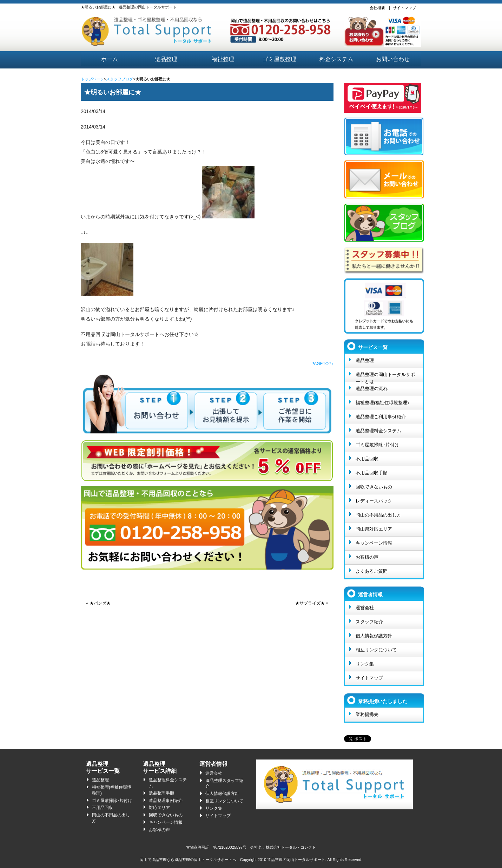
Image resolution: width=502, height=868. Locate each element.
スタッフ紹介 (369, 622)
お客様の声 (367, 557)
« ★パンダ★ (98, 603)
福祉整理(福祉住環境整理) (382, 403)
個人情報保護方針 (374, 636)
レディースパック (374, 501)
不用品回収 (367, 459)
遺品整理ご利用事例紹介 (381, 417)
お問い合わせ (393, 59)
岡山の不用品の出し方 (378, 515)
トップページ (92, 79)
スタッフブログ (120, 79)
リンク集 (365, 664)
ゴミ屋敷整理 (279, 59)
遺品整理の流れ (372, 389)
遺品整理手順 (161, 793)
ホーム (110, 59)
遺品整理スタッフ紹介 (224, 784)
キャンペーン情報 (374, 543)
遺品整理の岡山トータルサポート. (297, 860)
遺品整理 (166, 59)
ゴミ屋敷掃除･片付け (377, 445)
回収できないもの (374, 487)
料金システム (336, 59)
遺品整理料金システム (378, 431)
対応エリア (159, 808)
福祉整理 (223, 59)
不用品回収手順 (372, 473)
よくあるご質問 (372, 571)
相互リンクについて (376, 650)
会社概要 (377, 8)
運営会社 (365, 608)
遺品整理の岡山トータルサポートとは (385, 377)
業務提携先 (367, 714)
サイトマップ (404, 8)
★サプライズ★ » (312, 603)
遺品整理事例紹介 (166, 801)
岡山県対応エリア (374, 529)
